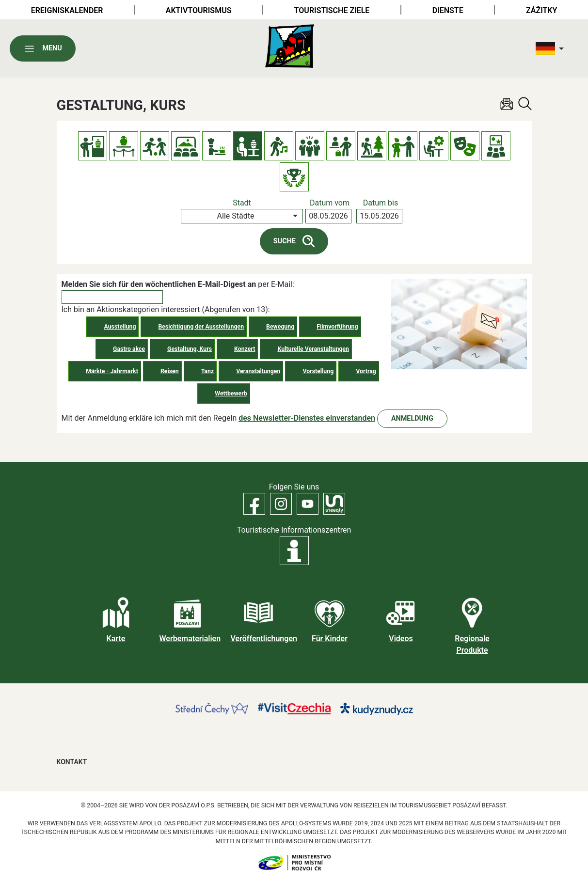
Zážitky (541, 10)
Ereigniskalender (67, 10)
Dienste (448, 10)
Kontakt (72, 762)
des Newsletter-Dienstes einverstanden (307, 418)
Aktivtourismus (199, 10)
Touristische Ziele (332, 10)
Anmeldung (412, 418)
